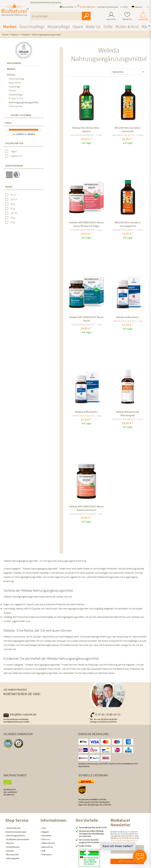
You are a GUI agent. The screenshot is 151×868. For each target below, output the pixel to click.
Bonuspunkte (12, 854)
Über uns (45, 839)
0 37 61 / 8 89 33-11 (105, 714)
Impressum (46, 854)
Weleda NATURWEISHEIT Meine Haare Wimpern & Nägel (86, 224)
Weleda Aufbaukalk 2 (86, 412)
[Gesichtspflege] (32, 27)
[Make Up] (93, 27)
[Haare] (78, 27)
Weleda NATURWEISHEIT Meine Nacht (86, 319)
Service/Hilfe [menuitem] (67, 7)
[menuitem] (111, 16)
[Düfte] (108, 27)
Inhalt (9, 187)
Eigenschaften (14, 143)
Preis (8, 123)
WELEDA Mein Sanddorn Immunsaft (128, 129)
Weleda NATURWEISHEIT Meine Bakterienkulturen (86, 508)
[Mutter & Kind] (127, 27)
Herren (12, 90)
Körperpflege (16, 94)
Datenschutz (47, 847)
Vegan (14, 151)
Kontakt (10, 851)
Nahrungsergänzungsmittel (24, 102)
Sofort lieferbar (21, 115)
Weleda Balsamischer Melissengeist (128, 413)
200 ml (14, 199)
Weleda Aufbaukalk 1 (128, 317)
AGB (43, 851)
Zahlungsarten (13, 858)
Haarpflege (15, 87)
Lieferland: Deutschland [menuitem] (108, 7)
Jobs (44, 828)
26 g (13, 218)
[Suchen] (86, 16)
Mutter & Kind (16, 98)
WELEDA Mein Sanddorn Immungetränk (128, 224)
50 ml (13, 195)
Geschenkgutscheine (15, 835)
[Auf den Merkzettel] (74, 84)
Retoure (10, 843)
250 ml (14, 213)
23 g (13, 222)
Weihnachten (16, 106)
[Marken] (10, 27)
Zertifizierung (14, 166)
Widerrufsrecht (48, 843)
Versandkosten (13, 847)
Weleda (11, 75)
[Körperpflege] (59, 27)
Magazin (45, 832)
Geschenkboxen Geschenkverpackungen (16, 830)
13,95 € (20, 134)
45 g (13, 208)
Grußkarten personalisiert (18, 839)
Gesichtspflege (16, 79)
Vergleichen (70, 84)
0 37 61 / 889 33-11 (87, 7)
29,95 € (31, 134)
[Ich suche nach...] (60, 16)
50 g (13, 204)
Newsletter (46, 835)
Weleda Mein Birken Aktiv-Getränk (86, 129)
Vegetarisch (16, 156)
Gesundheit (15, 82)
